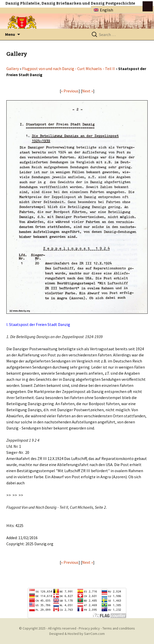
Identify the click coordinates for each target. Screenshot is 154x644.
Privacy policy (89, 628)
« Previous (70, 91)
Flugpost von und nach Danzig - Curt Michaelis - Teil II (68, 69)
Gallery (13, 69)
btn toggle (148, 6)
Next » (88, 91)
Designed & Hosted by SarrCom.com (77, 634)
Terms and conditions (119, 628)
